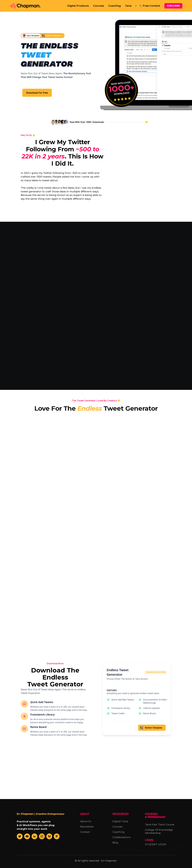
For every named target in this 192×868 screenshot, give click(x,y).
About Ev (86, 825)
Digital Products (78, 6)
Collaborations (121, 840)
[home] (26, 6)
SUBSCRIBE (173, 6)
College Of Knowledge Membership (159, 835)
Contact (85, 835)
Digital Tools (120, 825)
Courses (99, 6)
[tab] (42, 272)
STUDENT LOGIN (156, 848)
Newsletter (87, 830)
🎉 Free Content (150, 6)
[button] (130, 6)
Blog (115, 846)
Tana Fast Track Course (160, 828)
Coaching (115, 6)
